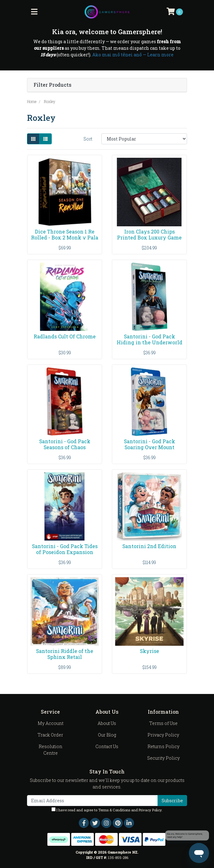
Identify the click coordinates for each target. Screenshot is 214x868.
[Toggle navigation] (34, 12)
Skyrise (150, 651)
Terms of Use (163, 723)
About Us (107, 723)
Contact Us (107, 746)
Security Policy (163, 758)
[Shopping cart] (175, 12)
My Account (51, 723)
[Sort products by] (144, 139)
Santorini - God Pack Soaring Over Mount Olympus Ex (150, 447)
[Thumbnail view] (33, 139)
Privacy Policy (163, 735)
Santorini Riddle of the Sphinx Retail (65, 654)
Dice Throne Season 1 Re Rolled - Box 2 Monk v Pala (65, 234)
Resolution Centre (51, 750)
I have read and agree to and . (107, 810)
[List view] (45, 139)
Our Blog (107, 735)
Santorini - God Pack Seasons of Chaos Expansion (65, 447)
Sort (88, 139)
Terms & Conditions (114, 810)
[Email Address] (92, 801)
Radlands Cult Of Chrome (65, 336)
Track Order (50, 735)
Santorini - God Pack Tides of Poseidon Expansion (65, 549)
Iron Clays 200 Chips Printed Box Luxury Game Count (149, 237)
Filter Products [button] (53, 85)
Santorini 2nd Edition (149, 546)
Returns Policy (163, 746)
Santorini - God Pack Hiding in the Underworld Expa (150, 342)
